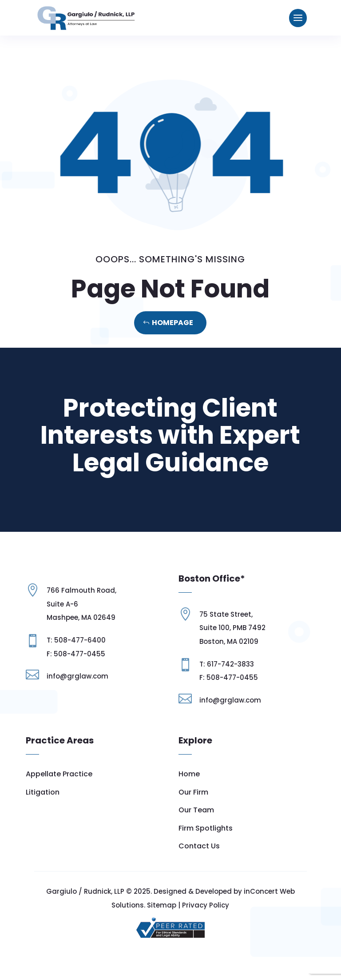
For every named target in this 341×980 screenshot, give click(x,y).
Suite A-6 (62, 634)
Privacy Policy (206, 911)
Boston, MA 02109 (229, 641)
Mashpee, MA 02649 (81, 648)
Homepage (172, 323)
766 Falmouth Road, (81, 621)
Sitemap (162, 911)
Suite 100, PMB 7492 (232, 628)
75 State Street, (226, 614)
